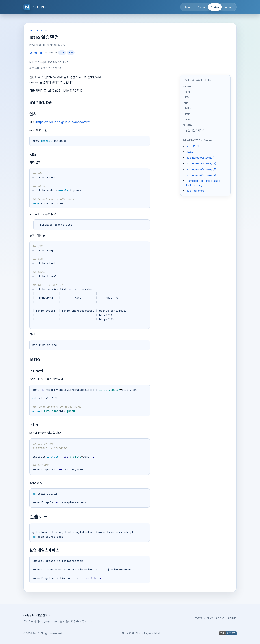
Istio (186, 103)
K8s (188, 97)
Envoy (189, 152)
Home (188, 7)
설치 (188, 92)
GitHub (232, 618)
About (229, 7)
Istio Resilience (195, 191)
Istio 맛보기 (192, 146)
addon (189, 119)
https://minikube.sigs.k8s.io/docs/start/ (63, 122)
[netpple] (35, 7)
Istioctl (189, 108)
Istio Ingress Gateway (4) (201, 175)
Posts (201, 7)
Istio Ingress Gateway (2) (201, 163)
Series (215, 7)
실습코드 (188, 125)
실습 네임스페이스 (195, 130)
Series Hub (36, 53)
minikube (189, 86)
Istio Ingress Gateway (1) (201, 158)
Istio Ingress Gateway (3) (201, 169)
